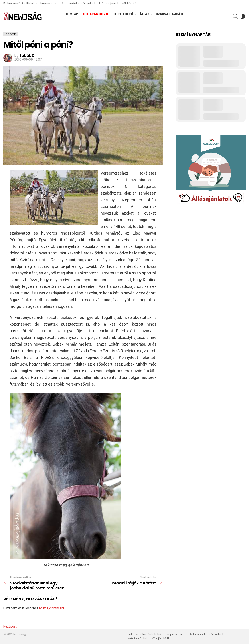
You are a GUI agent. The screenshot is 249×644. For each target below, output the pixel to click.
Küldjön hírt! (130, 3)
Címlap (72, 14)
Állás (145, 14)
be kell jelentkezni (51, 608)
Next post (10, 626)
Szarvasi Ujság (169, 14)
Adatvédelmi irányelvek (79, 3)
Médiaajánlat (109, 3)
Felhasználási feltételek (20, 3)
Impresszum (49, 3)
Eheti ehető (123, 14)
